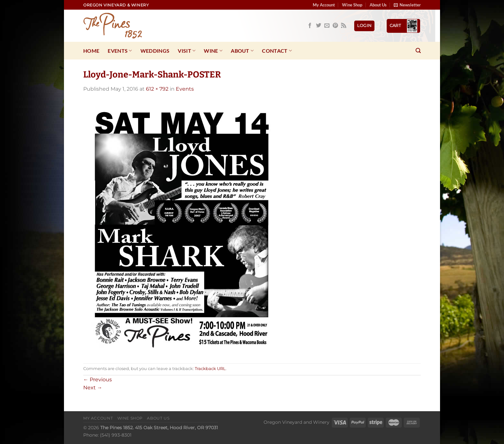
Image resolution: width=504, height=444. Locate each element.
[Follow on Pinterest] (335, 26)
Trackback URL (210, 369)
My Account (324, 5)
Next (93, 388)
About (242, 51)
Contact (277, 51)
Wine (213, 51)
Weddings (155, 51)
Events (120, 51)
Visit (187, 51)
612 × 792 (157, 89)
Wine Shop (352, 5)
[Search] (418, 51)
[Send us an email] (327, 26)
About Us (378, 5)
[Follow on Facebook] (310, 26)
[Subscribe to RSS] (344, 26)
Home (91, 51)
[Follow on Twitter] (319, 26)
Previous (98, 380)
